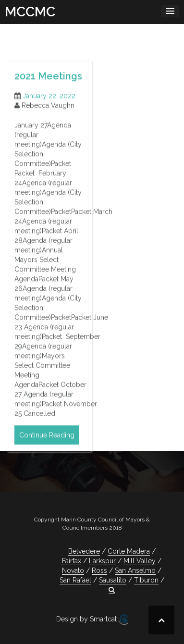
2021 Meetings (48, 84)
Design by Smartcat (92, 619)
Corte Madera (129, 551)
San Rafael (75, 580)
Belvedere (84, 551)
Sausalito (113, 580)
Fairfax (72, 561)
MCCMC (30, 12)
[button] (112, 590)
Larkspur (102, 561)
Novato (73, 570)
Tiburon (146, 580)
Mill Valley (140, 561)
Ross (99, 570)
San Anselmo (135, 570)
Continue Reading (47, 443)
